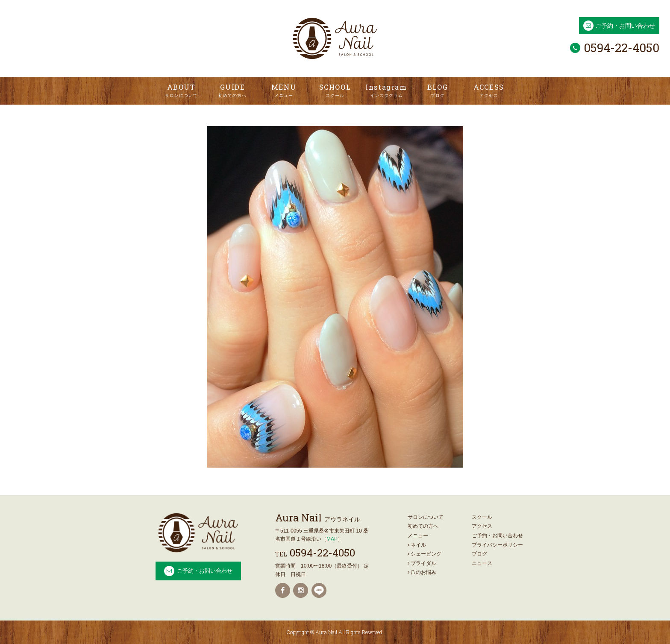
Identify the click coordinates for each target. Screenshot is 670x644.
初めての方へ (423, 526)
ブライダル (422, 563)
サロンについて (426, 517)
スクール (482, 517)
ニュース (482, 563)
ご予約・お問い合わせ (625, 26)
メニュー (418, 536)
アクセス (482, 526)
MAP (332, 539)
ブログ (479, 554)
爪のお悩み (422, 572)
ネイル (417, 545)
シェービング (425, 554)
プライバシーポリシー (497, 545)
